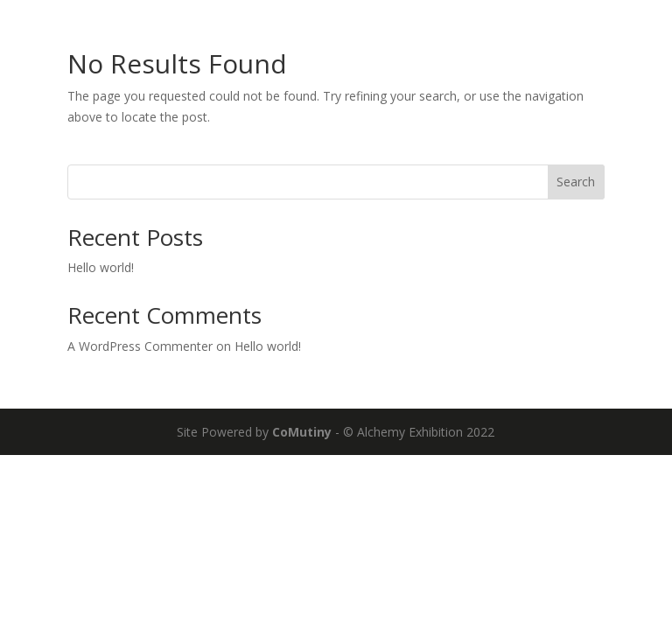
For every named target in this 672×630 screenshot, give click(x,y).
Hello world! (101, 267)
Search (576, 182)
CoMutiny (302, 432)
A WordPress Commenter (140, 346)
